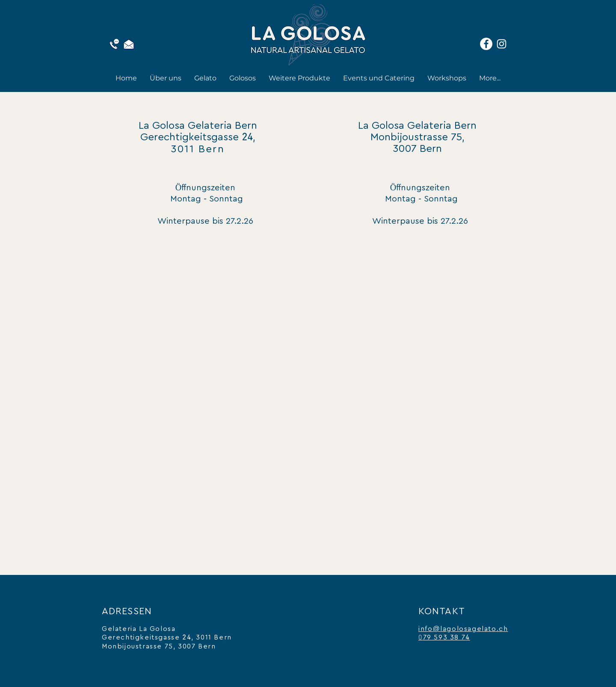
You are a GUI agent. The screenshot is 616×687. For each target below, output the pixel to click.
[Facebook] (486, 44)
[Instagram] (502, 44)
